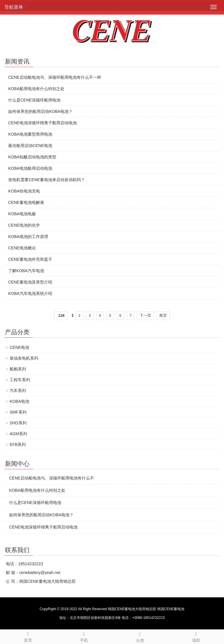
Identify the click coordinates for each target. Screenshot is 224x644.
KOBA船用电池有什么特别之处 (36, 89)
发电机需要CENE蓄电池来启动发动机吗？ (47, 180)
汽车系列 (18, 391)
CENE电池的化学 (24, 225)
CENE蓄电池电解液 (26, 202)
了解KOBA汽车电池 (26, 271)
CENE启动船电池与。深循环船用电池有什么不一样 (55, 77)
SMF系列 (18, 412)
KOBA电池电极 (22, 214)
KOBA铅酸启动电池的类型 (32, 157)
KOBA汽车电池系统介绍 (30, 293)
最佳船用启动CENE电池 (30, 146)
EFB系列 (18, 444)
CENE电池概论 (22, 248)
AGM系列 (18, 434)
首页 (28, 636)
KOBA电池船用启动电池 (30, 168)
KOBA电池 (19, 401)
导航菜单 (14, 7)
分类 (140, 636)
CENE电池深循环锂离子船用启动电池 (42, 123)
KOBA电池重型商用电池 (30, 134)
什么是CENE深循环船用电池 (34, 100)
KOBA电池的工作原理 (28, 237)
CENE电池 (19, 347)
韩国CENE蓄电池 (171, 609)
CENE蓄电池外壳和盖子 (30, 259)
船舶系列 (18, 369)
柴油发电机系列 (24, 358)
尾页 (163, 315)
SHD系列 (18, 423)
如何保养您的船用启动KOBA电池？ (40, 111)
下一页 (145, 315)
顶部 (196, 636)
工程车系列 (20, 380)
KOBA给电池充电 (24, 191)
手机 (84, 636)
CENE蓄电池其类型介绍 (30, 282)
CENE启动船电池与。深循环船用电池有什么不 (51, 478)
